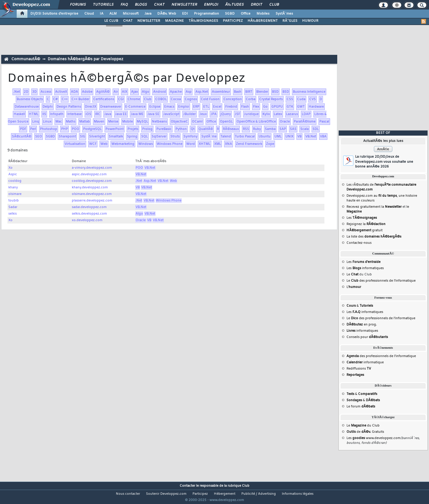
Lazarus (292, 114)
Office (246, 14)
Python (181, 129)
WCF (93, 144)
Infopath (57, 114)
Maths (71, 122)
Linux (47, 122)
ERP (196, 107)
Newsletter (184, 5)
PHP (64, 129)
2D (26, 92)
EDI (185, 14)
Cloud (89, 14)
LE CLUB (111, 21)
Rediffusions (359, 369)
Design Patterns (69, 107)
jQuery (226, 114)
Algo (146, 92)
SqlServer (159, 137)
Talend (226, 137)
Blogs (141, 5)
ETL (206, 107)
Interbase (74, 114)
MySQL (142, 122)
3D (34, 92)
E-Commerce (135, 107)
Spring (132, 137)
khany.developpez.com (90, 187)
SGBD (230, 14)
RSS (246, 129)
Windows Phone (170, 144)
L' (354, 287)
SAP (283, 129)
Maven (99, 122)
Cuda (301, 99)
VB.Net (311, 137)
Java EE (121, 114)
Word (191, 144)
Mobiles (263, 14)
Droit (257, 5)
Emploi (211, 5)
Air (116, 92)
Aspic (13, 174)
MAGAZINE (174, 21)
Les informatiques (365, 268)
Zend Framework (249, 144)
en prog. (362, 325)
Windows (146, 144)
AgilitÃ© (103, 92)
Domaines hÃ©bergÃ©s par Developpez (86, 59)
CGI (121, 99)
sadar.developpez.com (89, 207)
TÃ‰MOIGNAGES (203, 21)
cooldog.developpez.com (92, 181)
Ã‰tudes (234, 5)
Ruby (257, 129)
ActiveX (61, 92)
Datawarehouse (27, 107)
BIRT (249, 92)
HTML (34, 114)
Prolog (147, 129)
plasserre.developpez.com (92, 201)
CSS (290, 99)
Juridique (251, 114)
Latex (278, 114)
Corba (251, 99)
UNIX (289, 137)
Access (46, 92)
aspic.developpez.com (89, 174)
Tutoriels (103, 5)
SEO (39, 137)
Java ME (137, 114)
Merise (113, 122)
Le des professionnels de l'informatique (381, 281)
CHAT (128, 21)
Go (265, 107)
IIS (44, 114)
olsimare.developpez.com (92, 194)
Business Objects (30, 99)
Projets (133, 129)
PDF (23, 129)
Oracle (285, 122)
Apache (176, 92)
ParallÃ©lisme (305, 122)
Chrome (134, 99)
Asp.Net (202, 92)
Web (104, 144)
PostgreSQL (92, 129)
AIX (125, 92)
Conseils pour (367, 337)
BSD (275, 92)
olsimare (15, 194)
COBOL (161, 99)
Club (274, 5)
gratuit (365, 230)
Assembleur (221, 92)
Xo (10, 168)
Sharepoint (67, 137)
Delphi (48, 107)
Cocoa (176, 99)
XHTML (205, 144)
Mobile (128, 122)
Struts (175, 137)
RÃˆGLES (290, 21)
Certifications (104, 99)
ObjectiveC (179, 122)
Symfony (191, 137)
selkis (13, 214)
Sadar (13, 207)
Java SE (153, 114)
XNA (229, 144)
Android (160, 92)
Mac (59, 122)
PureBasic (164, 129)
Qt (193, 129)
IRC (98, 114)
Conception (233, 99)
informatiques (362, 331)
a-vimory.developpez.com (92, 168)
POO (76, 129)
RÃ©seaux (231, 129)
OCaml (197, 122)
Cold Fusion (210, 99)
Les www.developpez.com (373, 438)
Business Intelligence (309, 92)
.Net (17, 92)
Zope (270, 144)
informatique (365, 362)
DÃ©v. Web (167, 14)
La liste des (374, 237)
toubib (14, 201)
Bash (238, 92)
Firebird (231, 107)
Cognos (191, 99)
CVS (313, 99)
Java (148, 14)
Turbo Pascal (245, 137)
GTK (290, 107)
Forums (78, 5)
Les (362, 218)
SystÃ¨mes (284, 14)
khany (13, 187)
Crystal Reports (271, 99)
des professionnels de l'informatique (381, 356)
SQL (144, 137)
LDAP (306, 114)
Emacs (169, 107)
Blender (262, 92)
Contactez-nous (359, 243)
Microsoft (131, 14)
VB (299, 137)
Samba (270, 129)
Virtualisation (75, 144)
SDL (316, 129)
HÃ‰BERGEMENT (263, 21)
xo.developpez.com (87, 220)
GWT (301, 107)
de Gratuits (365, 432)
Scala (304, 129)
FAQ (124, 5)
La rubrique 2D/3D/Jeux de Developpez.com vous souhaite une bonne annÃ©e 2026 (384, 162)
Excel (217, 107)
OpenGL (226, 122)
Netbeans (159, 122)
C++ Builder (80, 99)
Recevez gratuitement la (374, 207)
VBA (323, 137)
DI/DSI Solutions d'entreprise (54, 14)
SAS (293, 129)
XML (218, 144)
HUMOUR (310, 21)
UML (278, 137)
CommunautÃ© (26, 59)
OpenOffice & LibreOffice (256, 122)
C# (55, 99)
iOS (88, 114)
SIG (83, 137)
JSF (237, 114)
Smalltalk (116, 137)
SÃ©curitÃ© (22, 137)
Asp (189, 92)
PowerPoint (115, 129)
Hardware (316, 107)
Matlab (85, 122)
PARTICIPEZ (233, 21)
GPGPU (277, 107)
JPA (214, 114)
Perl (33, 129)
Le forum (361, 407)
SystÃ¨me (209, 137)
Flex (256, 107)
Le (352, 275)
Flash (245, 107)
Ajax (135, 92)
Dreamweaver (111, 107)
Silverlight (97, 137)
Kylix (266, 114)
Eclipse (155, 107)
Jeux (203, 114)
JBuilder (189, 114)
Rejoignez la (366, 224)
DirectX (91, 107)
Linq (36, 122)
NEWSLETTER (149, 21)
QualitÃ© (206, 129)
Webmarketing (123, 144)
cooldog (15, 181)
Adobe (87, 92)
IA (102, 14)
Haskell (19, 114)
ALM (113, 14)
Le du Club (363, 426)
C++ (65, 99)
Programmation (206, 14)
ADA (74, 92)
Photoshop (49, 129)
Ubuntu (265, 137)
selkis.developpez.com (89, 214)
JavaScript (171, 114)
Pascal (324, 122)
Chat (159, 5)
